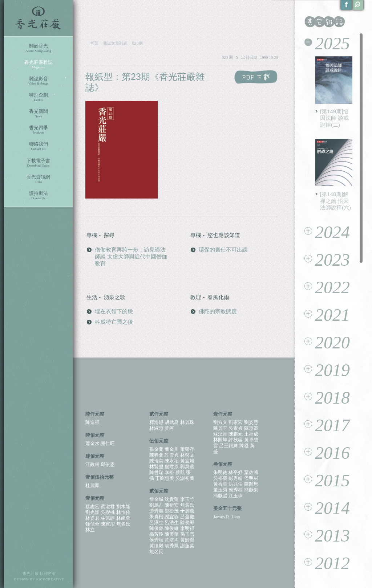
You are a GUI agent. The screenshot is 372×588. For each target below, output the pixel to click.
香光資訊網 (38, 179)
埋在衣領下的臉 (114, 311)
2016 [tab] (327, 453)
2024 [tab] (327, 232)
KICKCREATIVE (50, 579)
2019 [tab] (327, 370)
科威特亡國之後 (114, 322)
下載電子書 (38, 163)
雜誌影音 (38, 81)
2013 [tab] (327, 536)
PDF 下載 (256, 77)
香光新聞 (38, 113)
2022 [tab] (327, 287)
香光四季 (38, 130)
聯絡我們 (38, 146)
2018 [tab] (327, 398)
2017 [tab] (327, 425)
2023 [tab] (327, 260)
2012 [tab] (327, 563)
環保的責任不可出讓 (223, 250)
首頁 (94, 43)
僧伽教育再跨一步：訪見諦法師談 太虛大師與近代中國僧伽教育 (131, 256)
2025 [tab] (327, 43)
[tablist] (333, 306)
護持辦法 (38, 195)
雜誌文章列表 (115, 43)
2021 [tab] (327, 315)
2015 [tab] (327, 480)
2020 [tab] (327, 342)
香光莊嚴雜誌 (38, 64)
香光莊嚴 (38, 18)
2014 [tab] (327, 508)
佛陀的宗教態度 (218, 311)
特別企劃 (38, 97)
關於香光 (38, 48)
